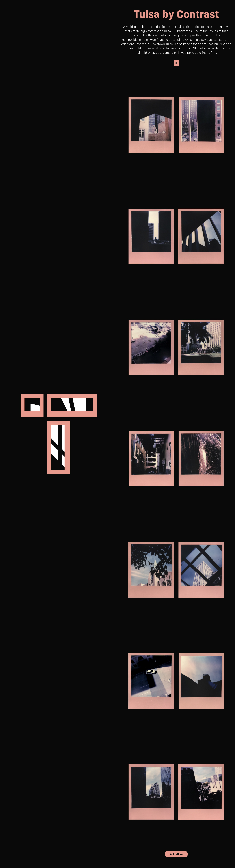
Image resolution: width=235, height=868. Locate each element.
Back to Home (176, 854)
